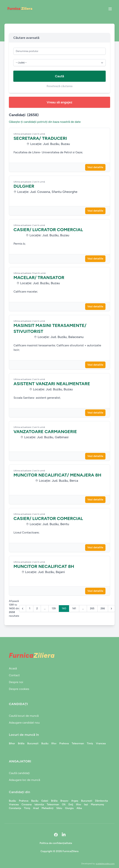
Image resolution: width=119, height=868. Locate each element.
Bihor (12, 743)
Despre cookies (19, 689)
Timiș (90, 743)
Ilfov (54, 743)
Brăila (21, 743)
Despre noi (16, 682)
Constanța (15, 808)
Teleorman (78, 743)
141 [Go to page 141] (74, 608)
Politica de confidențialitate (56, 843)
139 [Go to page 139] (54, 608)
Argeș (75, 801)
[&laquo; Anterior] (23, 609)
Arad (36, 808)
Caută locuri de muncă (24, 716)
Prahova (64, 743)
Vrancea (101, 743)
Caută (59, 76)
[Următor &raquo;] (111, 609)
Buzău (45, 743)
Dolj (71, 804)
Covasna (26, 804)
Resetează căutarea (59, 86)
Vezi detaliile (95, 167)
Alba (79, 808)
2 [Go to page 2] (37, 608)
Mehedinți (48, 808)
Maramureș (97, 804)
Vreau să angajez (59, 102)
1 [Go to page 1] (30, 608)
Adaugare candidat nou (24, 723)
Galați (45, 801)
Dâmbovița (102, 801)
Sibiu (59, 808)
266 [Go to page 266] (103, 608)
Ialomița (39, 804)
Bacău (35, 801)
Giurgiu (69, 808)
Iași (86, 804)
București (33, 743)
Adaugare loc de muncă (25, 780)
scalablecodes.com (105, 864)
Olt (64, 804)
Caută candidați (19, 773)
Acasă (13, 668)
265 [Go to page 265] (92, 608)
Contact (14, 675)
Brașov (64, 801)
